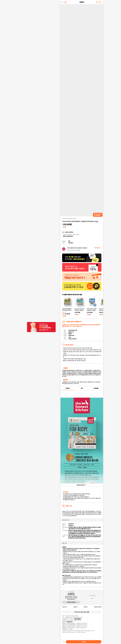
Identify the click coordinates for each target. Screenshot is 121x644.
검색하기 (97, 2)
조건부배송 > (71, 243)
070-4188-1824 (71, 595)
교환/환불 (96, 388)
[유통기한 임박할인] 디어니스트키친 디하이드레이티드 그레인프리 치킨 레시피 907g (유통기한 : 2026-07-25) (67, 310)
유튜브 (92, 598)
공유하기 (101, 218)
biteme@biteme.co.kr (89, 631)
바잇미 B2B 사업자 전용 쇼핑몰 (82, 612)
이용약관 (85, 607)
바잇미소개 (65, 607)
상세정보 (68, 388)
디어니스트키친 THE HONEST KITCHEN (69, 219)
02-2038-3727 (71, 593)
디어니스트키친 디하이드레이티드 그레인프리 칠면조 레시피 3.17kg (92, 310)
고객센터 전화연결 (71, 602)
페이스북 (98, 598)
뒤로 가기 (63, 2)
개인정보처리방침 (98, 607)
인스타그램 (86, 598)
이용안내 (75, 607)
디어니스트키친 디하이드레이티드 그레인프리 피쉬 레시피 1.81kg (79, 310)
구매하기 (84, 642)
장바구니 (100, 2)
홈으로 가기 (66, 2)
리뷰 (82, 388)
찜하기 (64, 642)
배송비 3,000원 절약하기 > (68, 236)
